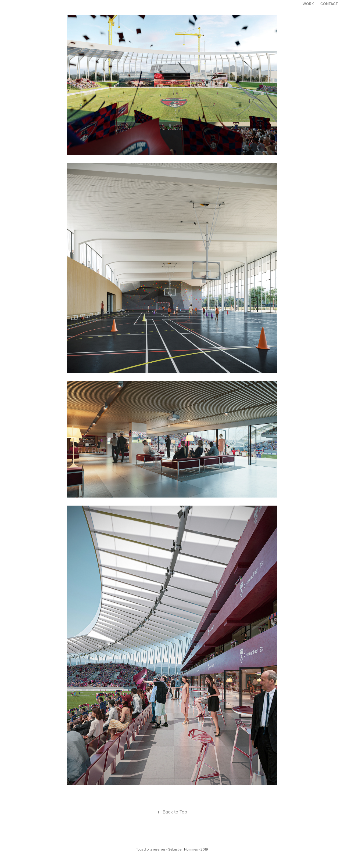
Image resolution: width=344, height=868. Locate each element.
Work (308, 4)
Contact (329, 4)
